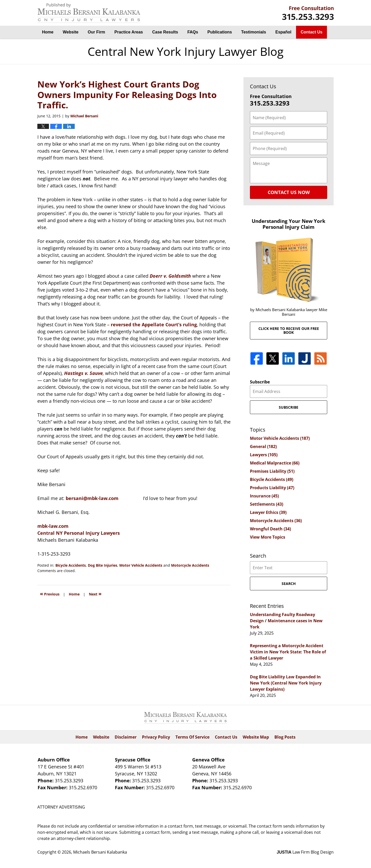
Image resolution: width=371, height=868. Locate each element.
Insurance (264, 496)
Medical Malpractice (275, 463)
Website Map (256, 737)
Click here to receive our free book (289, 330)
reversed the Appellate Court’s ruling (154, 325)
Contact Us (311, 32)
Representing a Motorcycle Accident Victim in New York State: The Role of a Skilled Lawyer (288, 652)
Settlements (267, 504)
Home (48, 32)
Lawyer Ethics (268, 512)
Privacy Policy (156, 737)
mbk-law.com (53, 526)
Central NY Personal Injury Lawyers (79, 533)
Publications (220, 32)
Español (283, 32)
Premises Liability (272, 471)
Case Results (165, 32)
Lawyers (264, 455)
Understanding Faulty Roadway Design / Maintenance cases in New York (286, 621)
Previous (50, 594)
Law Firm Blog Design (305, 852)
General (263, 446)
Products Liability (272, 488)
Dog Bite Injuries (103, 565)
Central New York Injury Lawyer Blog (89, 13)
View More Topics (268, 537)
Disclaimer (126, 737)
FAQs (193, 32)
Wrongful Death (270, 529)
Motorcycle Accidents (190, 565)
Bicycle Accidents (71, 565)
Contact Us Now (289, 192)
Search (289, 584)
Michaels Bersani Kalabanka (100, 852)
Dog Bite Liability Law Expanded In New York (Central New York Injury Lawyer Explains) (286, 683)
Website (70, 32)
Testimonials (254, 32)
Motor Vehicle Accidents (141, 565)
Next (95, 594)
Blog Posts (285, 737)
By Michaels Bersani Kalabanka (308, 13)
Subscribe (260, 382)
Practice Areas (129, 32)
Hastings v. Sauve (83, 373)
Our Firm (97, 32)
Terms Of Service (192, 737)
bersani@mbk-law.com (92, 498)
